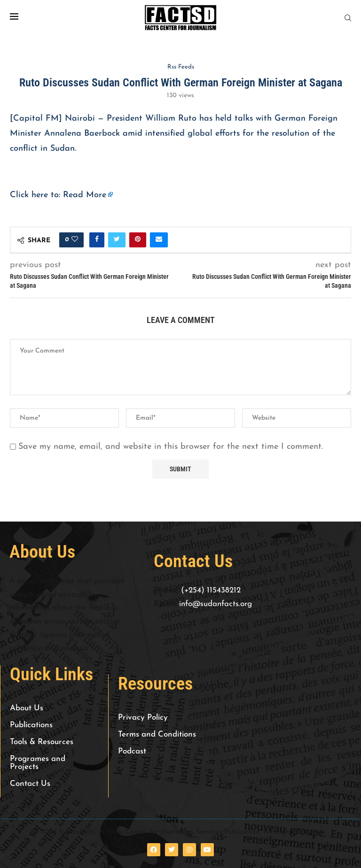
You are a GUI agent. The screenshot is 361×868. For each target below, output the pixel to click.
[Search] (348, 18)
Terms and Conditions (157, 734)
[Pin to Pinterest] (138, 240)
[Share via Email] (159, 240)
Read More (85, 195)
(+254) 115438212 (211, 590)
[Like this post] (75, 240)
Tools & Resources (42, 742)
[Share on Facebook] (97, 240)
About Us (27, 708)
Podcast (132, 751)
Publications (31, 725)
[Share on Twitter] (117, 240)
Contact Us (30, 784)
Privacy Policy (143, 718)
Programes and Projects (38, 763)
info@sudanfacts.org (216, 604)
